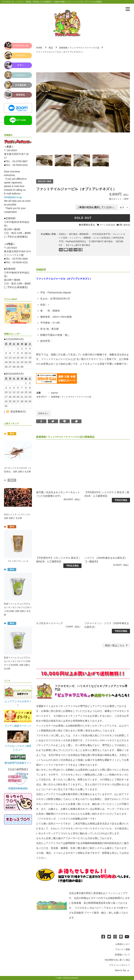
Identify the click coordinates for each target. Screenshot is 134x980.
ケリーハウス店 (92, 48)
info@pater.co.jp (13, 197)
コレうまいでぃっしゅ (18, 561)
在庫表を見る (88, 225)
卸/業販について (122, 955)
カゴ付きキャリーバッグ (50, 623)
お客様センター (123, 944)
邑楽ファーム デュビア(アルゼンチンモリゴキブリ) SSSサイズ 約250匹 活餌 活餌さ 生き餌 (17, 663)
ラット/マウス (76, 48)
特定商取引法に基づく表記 (117, 960)
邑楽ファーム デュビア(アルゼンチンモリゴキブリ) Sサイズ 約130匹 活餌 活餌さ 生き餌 (18, 609)
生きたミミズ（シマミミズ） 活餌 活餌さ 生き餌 (18, 516)
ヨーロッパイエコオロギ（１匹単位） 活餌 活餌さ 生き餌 (18, 470)
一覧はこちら (117, 645)
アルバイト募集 (123, 949)
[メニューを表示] (128, 9)
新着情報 (63, 48)
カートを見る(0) (107, 225)
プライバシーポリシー (120, 965)
